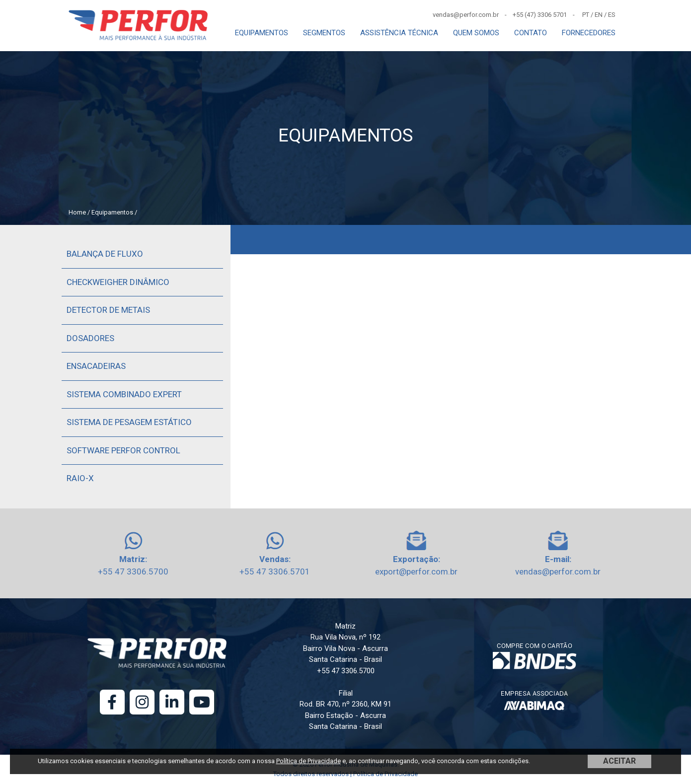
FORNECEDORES (589, 33)
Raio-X (80, 478)
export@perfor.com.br (416, 571)
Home (77, 212)
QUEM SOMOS (476, 33)
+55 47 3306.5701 (275, 571)
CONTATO (531, 33)
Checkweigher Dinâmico (118, 282)
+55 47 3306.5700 (133, 571)
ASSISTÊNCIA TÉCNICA (399, 33)
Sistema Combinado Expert (124, 394)
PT (586, 15)
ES (612, 15)
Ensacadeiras (96, 366)
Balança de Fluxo (105, 254)
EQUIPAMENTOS (262, 33)
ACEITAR (619, 761)
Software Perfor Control (123, 450)
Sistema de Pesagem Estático (129, 422)
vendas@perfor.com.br (558, 571)
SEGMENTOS (324, 33)
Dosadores (90, 338)
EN (599, 15)
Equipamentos (112, 212)
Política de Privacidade (308, 761)
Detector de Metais (108, 310)
